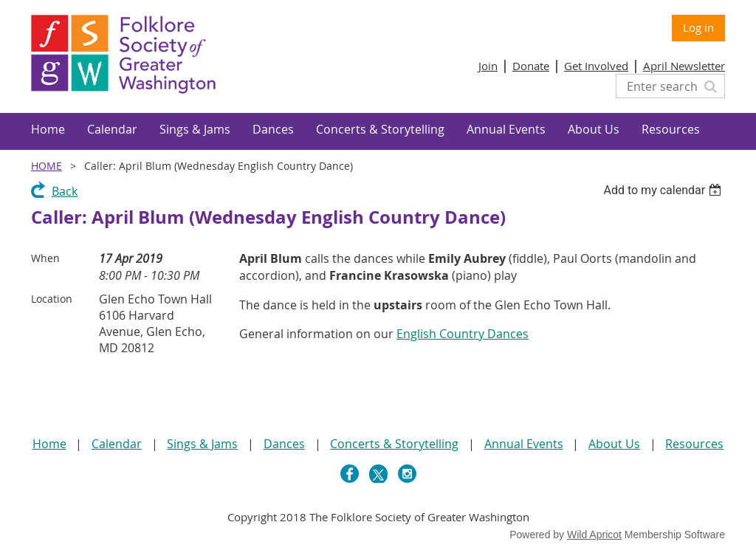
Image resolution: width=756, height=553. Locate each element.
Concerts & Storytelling (394, 444)
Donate (531, 66)
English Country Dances (463, 334)
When (45, 258)
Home (47, 166)
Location (52, 299)
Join (488, 66)
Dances (284, 444)
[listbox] (664, 190)
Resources (694, 444)
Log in (698, 27)
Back (65, 191)
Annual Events (524, 444)
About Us (614, 444)
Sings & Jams (202, 444)
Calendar (117, 444)
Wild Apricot (594, 535)
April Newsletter (684, 66)
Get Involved (596, 66)
